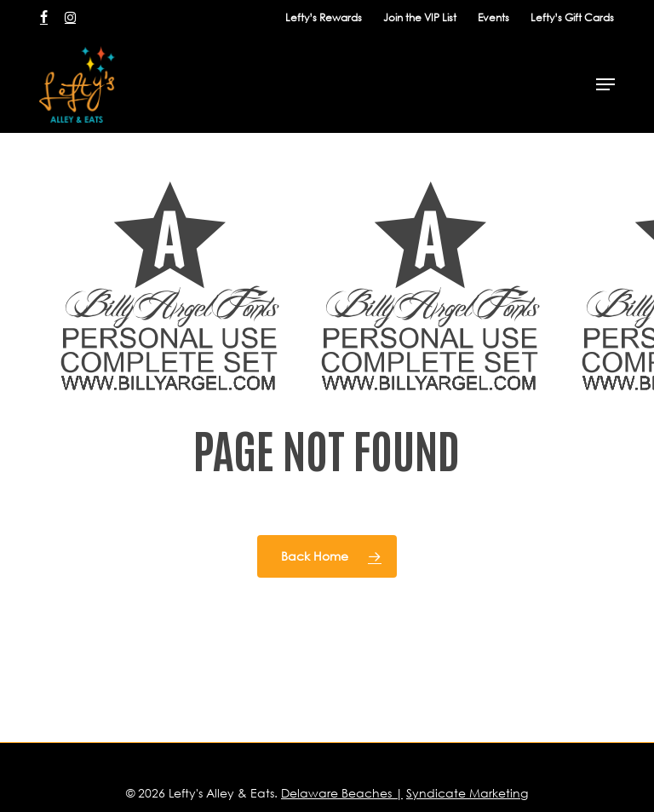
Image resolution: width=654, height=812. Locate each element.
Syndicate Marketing (467, 793)
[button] (605, 84)
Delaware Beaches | (342, 793)
